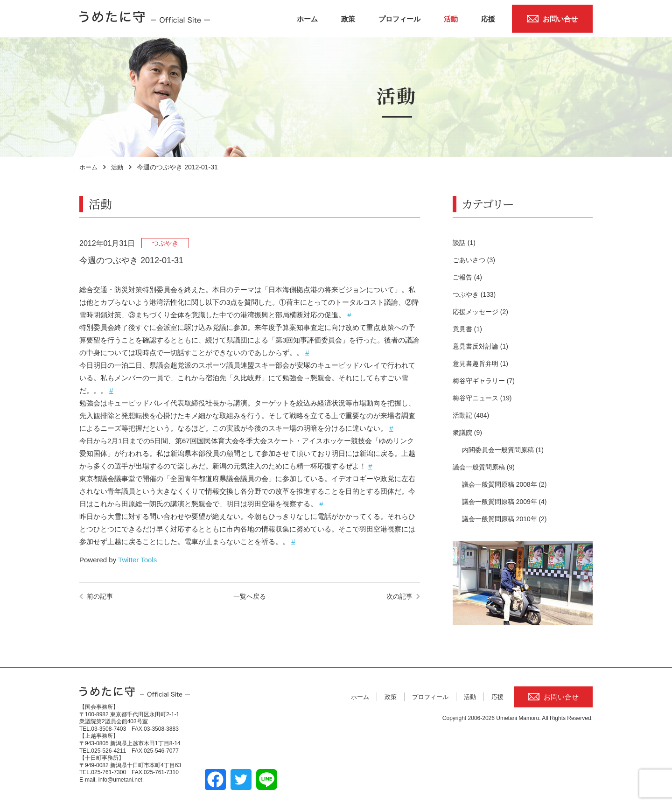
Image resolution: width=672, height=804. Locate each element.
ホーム (307, 19)
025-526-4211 (108, 751)
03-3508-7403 (108, 729)
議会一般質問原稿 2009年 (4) (507, 501)
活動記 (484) (472, 415)
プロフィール (399, 19)
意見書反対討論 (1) (483, 346)
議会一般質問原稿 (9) (486, 467)
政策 (348, 19)
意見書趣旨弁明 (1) (483, 363)
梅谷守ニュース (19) (484, 398)
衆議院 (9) (469, 432)
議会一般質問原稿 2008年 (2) (507, 484)
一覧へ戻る (249, 596)
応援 (488, 19)
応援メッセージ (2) (483, 311)
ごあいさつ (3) (476, 260)
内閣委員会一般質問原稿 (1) (506, 450)
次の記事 (399, 596)
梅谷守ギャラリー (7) (486, 381)
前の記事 (101, 596)
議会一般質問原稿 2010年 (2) (507, 519)
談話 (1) (465, 242)
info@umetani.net (120, 780)
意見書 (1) (469, 329)
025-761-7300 (108, 772)
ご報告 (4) (469, 277)
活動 (451, 19)
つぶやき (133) (476, 294)
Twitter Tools (137, 560)
